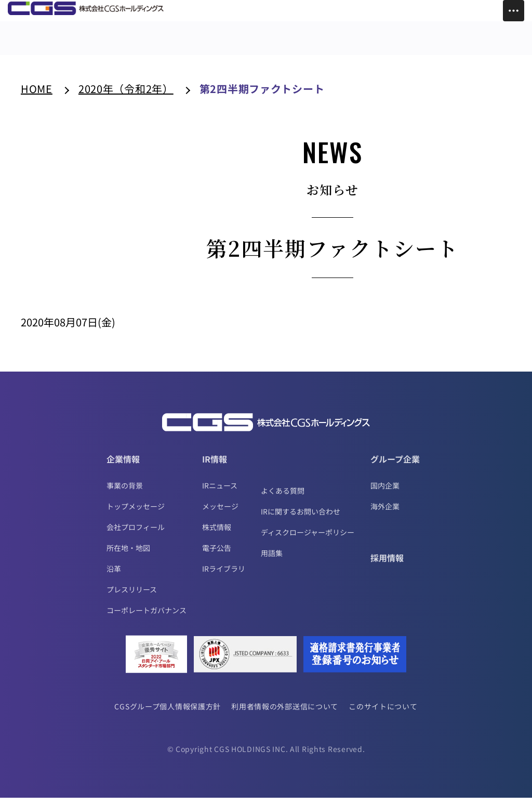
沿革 (114, 576)
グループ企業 (395, 466)
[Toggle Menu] (514, 11)
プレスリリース (132, 597)
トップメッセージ (136, 513)
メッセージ (220, 513)
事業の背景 (125, 493)
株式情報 (217, 534)
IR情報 (215, 466)
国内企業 (385, 493)
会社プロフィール (136, 534)
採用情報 (387, 565)
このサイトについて (384, 714)
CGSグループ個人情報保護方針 (167, 714)
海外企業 (385, 513)
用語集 (272, 560)
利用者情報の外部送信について (285, 714)
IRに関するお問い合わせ (301, 519)
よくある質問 (283, 498)
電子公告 (217, 555)
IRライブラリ (224, 576)
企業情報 (123, 466)
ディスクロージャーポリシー (308, 539)
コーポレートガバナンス (147, 617)
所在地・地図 (128, 555)
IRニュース (220, 493)
